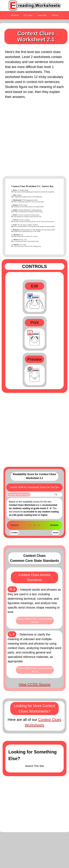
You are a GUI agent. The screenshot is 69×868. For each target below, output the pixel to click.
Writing (55, 15)
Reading (15, 15)
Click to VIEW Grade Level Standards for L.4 (35, 670)
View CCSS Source (34, 684)
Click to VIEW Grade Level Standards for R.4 (35, 621)
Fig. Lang (28, 15)
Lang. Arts (42, 15)
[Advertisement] (34, 139)
